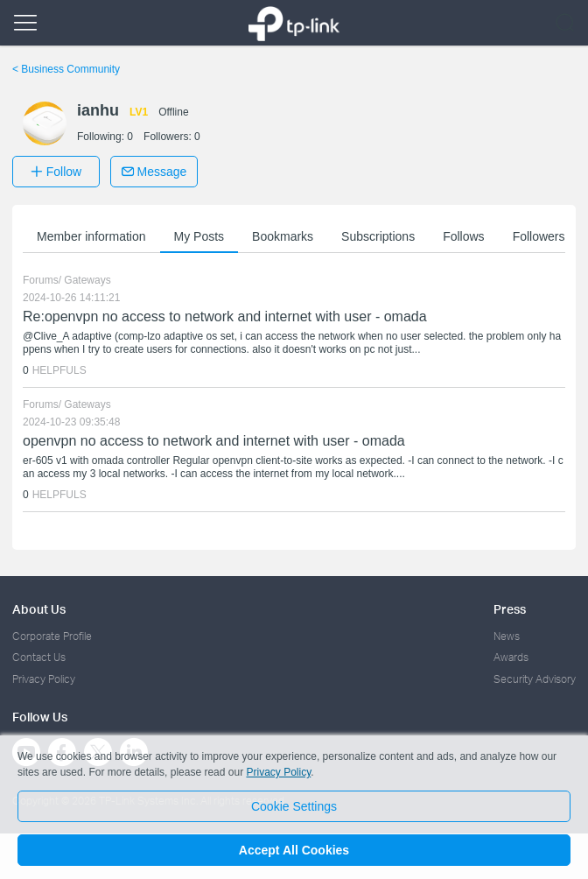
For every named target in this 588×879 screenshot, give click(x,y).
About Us (39, 609)
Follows (463, 236)
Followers (539, 236)
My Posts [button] (199, 236)
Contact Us (39, 657)
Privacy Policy (44, 679)
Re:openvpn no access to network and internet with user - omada (225, 316)
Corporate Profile (52, 636)
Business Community (66, 69)
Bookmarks (283, 236)
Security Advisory (535, 679)
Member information (91, 236)
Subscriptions (378, 236)
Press (510, 609)
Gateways (87, 280)
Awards (511, 657)
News (507, 636)
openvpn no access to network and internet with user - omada (214, 441)
